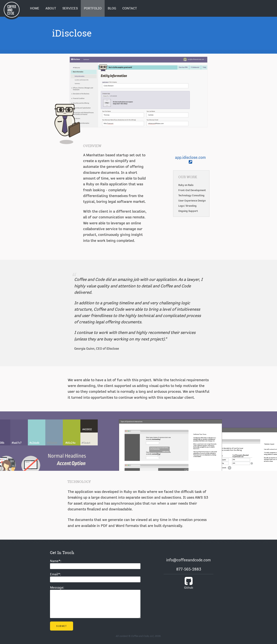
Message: (57, 587)
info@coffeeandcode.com (189, 560)
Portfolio (93, 8)
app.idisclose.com (190, 160)
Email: (55, 574)
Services (70, 8)
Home (35, 8)
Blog (112, 8)
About (51, 8)
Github (189, 583)
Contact (130, 8)
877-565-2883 (189, 569)
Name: (56, 561)
